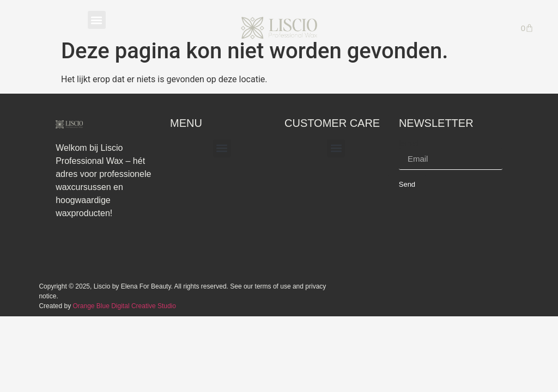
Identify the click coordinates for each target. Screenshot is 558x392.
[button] (97, 20)
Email (410, 144)
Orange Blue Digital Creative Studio (124, 306)
